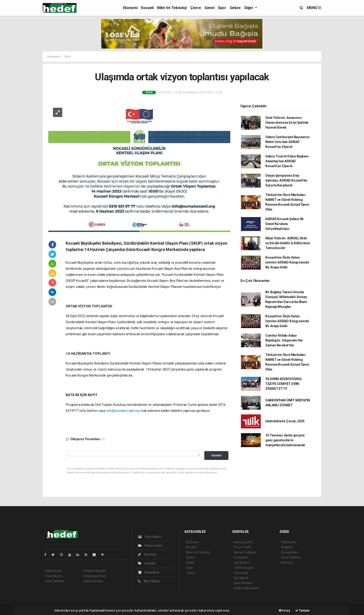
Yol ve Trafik (242, 547)
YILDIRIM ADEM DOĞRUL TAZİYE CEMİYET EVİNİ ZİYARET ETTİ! (284, 384)
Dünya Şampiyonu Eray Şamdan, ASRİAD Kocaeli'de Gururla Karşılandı (286, 180)
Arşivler (147, 563)
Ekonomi (130, 8)
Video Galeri (150, 546)
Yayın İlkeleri (54, 576)
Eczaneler (241, 557)
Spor (222, 8)
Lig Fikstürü (242, 563)
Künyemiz (149, 572)
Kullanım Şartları (95, 571)
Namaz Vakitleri (245, 552)
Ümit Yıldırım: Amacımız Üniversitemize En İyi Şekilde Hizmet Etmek (287, 123)
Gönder (216, 455)
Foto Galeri (150, 537)
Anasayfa (54, 57)
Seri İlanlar (241, 578)
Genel (209, 8)
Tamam (302, 610)
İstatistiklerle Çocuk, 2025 (285, 421)
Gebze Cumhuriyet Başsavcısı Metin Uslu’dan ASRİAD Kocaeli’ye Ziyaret (288, 142)
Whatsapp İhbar (95, 576)
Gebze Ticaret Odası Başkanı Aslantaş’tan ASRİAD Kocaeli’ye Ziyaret (287, 161)
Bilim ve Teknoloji (172, 8)
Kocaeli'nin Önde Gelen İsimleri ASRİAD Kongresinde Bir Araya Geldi (287, 262)
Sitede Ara (289, 542)
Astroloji (287, 563)
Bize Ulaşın (149, 581)
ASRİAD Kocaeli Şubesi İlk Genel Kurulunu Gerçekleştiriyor (284, 224)
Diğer (249, 8)
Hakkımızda (53, 571)
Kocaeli (147, 8)
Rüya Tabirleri (291, 557)
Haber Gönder (93, 581)
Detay (284, 610)
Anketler (287, 547)
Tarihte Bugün (244, 568)
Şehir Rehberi (243, 583)
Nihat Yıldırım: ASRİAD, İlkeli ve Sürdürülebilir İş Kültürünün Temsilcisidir (288, 243)
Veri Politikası (54, 581)
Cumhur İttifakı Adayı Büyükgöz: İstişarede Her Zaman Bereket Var (284, 340)
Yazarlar (147, 554)
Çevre (196, 8)
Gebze (235, 8)
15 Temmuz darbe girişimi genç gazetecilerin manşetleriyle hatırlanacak (285, 440)
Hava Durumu (243, 542)
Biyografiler (289, 552)
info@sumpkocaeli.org (123, 411)
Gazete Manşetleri (247, 588)
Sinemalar (241, 573)
